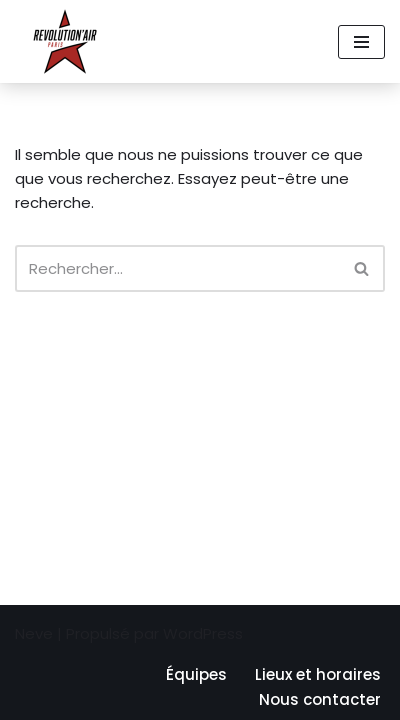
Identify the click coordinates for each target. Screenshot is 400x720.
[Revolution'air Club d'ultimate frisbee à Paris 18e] (65, 41)
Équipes (196, 674)
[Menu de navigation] (361, 42)
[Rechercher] (177, 268)
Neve (34, 633)
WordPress (203, 633)
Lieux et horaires (318, 674)
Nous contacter (320, 699)
